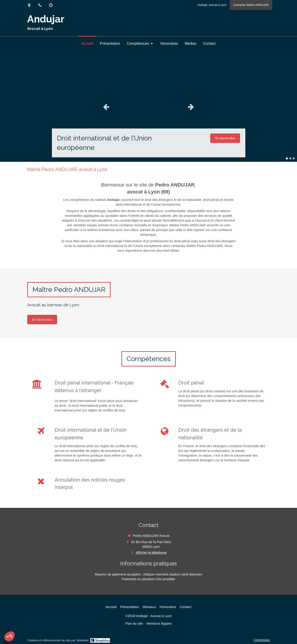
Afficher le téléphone (151, 552)
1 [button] (287, 158)
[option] (148, 107)
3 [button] (294, 158)
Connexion (262, 640)
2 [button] (290, 158)
